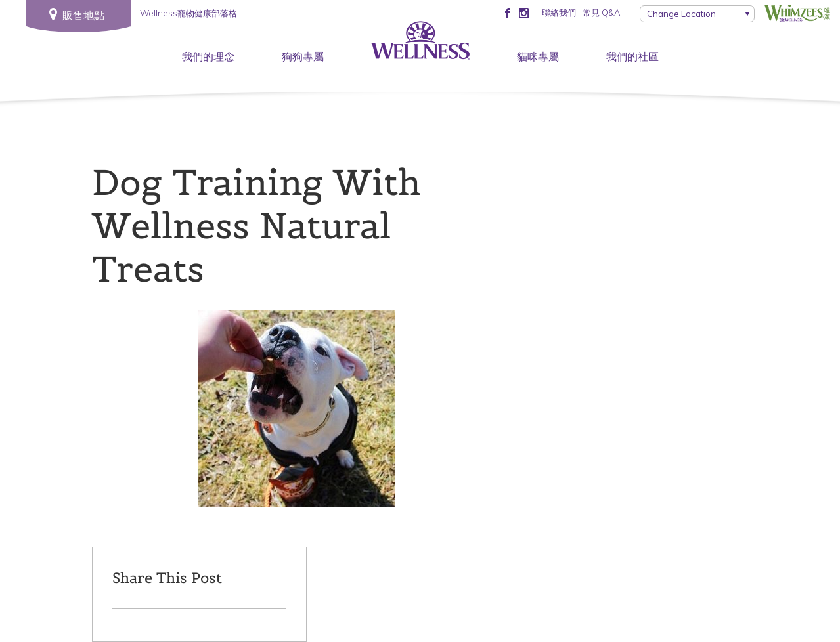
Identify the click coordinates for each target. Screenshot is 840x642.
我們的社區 (632, 56)
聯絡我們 (559, 12)
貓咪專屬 (538, 56)
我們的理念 (208, 56)
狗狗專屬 (303, 56)
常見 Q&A (601, 12)
